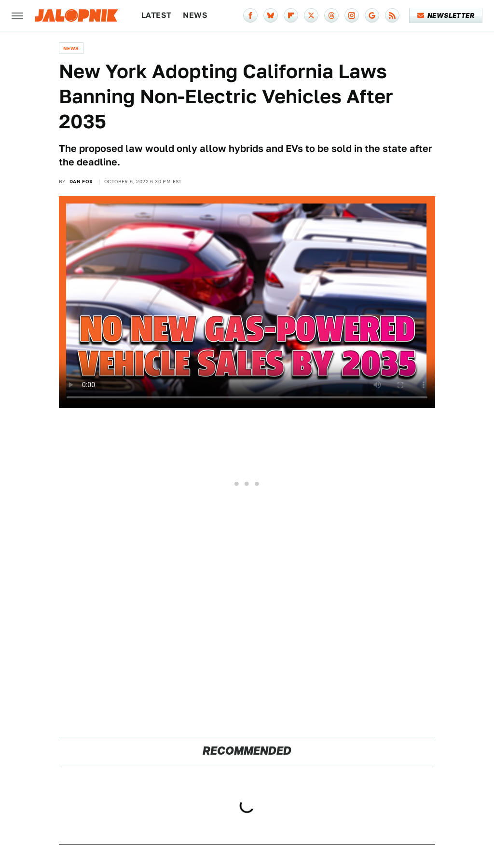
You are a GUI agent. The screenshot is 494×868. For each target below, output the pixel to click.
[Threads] (331, 15)
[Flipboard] (291, 15)
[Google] (372, 15)
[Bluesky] (271, 15)
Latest (156, 15)
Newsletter (446, 15)
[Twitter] (311, 15)
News (195, 15)
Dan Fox (81, 181)
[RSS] (392, 15)
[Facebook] (250, 15)
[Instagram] (352, 15)
